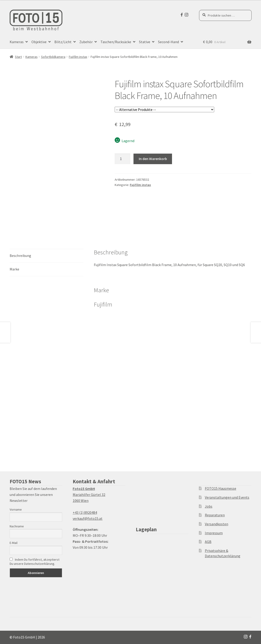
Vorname (16, 509)
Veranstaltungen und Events (227, 497)
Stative (145, 42)
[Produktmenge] (122, 159)
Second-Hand (168, 42)
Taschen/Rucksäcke (116, 42)
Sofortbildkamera (53, 57)
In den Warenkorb (153, 159)
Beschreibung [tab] (20, 256)
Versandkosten (217, 524)
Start (18, 57)
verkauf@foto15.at (88, 518)
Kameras (17, 42)
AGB (208, 542)
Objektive (39, 42)
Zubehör (86, 42)
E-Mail (14, 543)
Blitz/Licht (63, 42)
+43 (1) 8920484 (85, 512)
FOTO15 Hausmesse (221, 488)
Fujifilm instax (78, 57)
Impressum (214, 533)
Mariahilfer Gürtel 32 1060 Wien (89, 495)
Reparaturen (215, 515)
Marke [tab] (14, 269)
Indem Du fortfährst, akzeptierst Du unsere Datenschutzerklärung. (35, 562)
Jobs (209, 506)
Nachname (17, 526)
